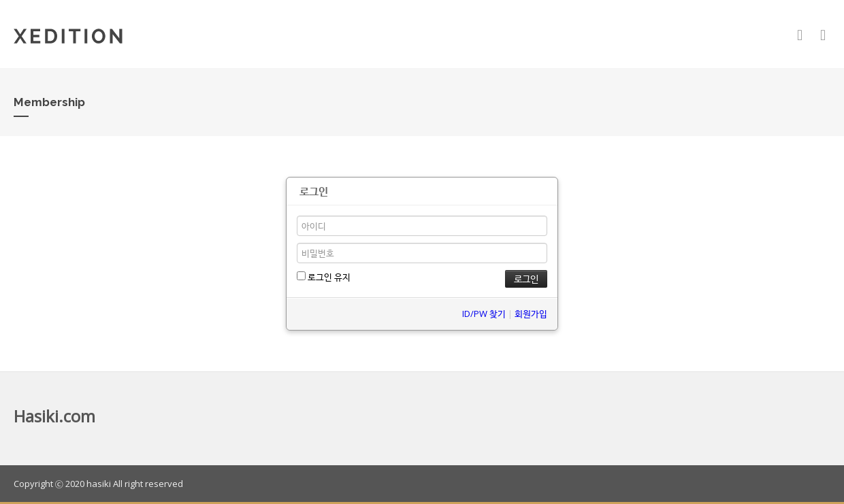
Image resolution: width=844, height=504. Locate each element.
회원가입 (531, 314)
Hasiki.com (54, 416)
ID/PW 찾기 (484, 314)
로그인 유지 (324, 277)
